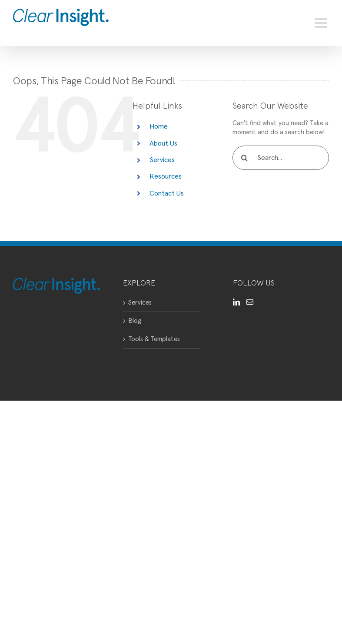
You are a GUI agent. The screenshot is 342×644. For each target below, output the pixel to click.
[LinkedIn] (236, 302)
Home (159, 126)
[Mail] (250, 302)
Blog (135, 321)
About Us (163, 143)
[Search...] (281, 158)
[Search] (245, 158)
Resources (166, 176)
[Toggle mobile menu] (322, 23)
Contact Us (167, 193)
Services (162, 160)
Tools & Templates (154, 339)
